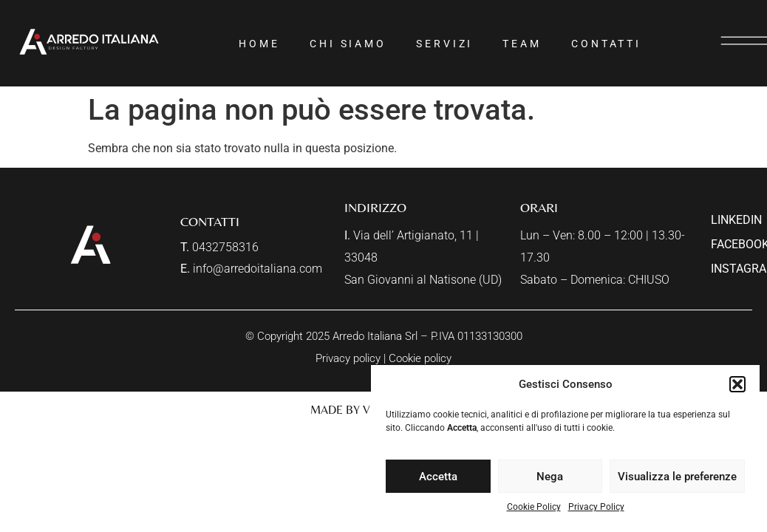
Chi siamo (348, 44)
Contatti (606, 44)
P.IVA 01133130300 (477, 336)
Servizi (444, 44)
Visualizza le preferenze (677, 477)
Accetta (438, 477)
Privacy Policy (596, 507)
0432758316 (225, 247)
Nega (550, 477)
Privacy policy (348, 358)
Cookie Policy (534, 507)
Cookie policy (420, 358)
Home (259, 44)
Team (522, 44)
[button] (737, 384)
